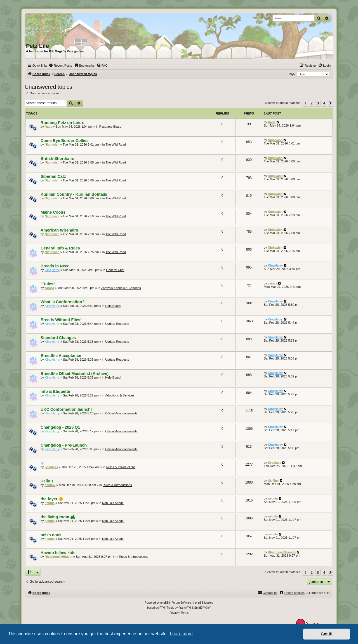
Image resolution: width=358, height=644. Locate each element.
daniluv (50, 485)
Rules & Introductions (121, 467)
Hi (43, 463)
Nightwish (52, 144)
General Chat (115, 270)
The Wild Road (116, 144)
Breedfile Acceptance (61, 356)
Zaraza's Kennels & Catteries (121, 288)
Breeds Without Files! (61, 320)
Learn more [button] (181, 634)
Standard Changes (58, 338)
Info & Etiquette (55, 391)
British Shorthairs (57, 158)
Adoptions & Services (120, 395)
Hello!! (47, 481)
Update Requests (117, 324)
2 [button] (312, 103)
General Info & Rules (60, 248)
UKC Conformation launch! (66, 409)
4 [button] (324, 103)
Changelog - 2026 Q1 (60, 427)
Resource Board (110, 127)
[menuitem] (60, 66)
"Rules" (48, 284)
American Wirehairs (59, 230)
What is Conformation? (63, 302)
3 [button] (318, 103)
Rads (49, 127)
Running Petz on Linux (62, 123)
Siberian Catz (53, 176)
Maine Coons (53, 212)
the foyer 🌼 (52, 499)
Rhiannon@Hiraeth (59, 557)
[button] (331, 103)
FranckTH (185, 608)
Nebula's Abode (113, 503)
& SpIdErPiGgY (201, 608)
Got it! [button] (327, 634)
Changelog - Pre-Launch (64, 445)
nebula (50, 503)
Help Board (113, 306)
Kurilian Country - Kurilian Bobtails (74, 194)
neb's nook (51, 535)
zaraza (50, 288)
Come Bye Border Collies (65, 141)
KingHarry (52, 270)
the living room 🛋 (58, 517)
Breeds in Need (55, 266)
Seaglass (51, 467)
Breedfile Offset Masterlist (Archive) (75, 374)
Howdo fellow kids (58, 553)
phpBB (164, 603)
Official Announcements (121, 413)
